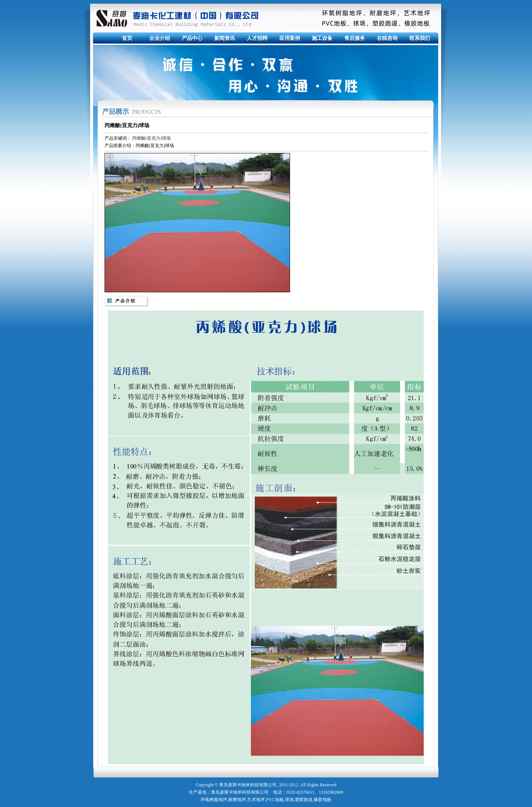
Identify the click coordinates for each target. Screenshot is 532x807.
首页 (127, 38)
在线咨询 (387, 38)
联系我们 (420, 38)
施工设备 (322, 38)
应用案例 (290, 38)
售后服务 (355, 38)
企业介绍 (160, 38)
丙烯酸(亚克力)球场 (151, 138)
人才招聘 (257, 38)
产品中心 (192, 38)
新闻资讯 (225, 38)
